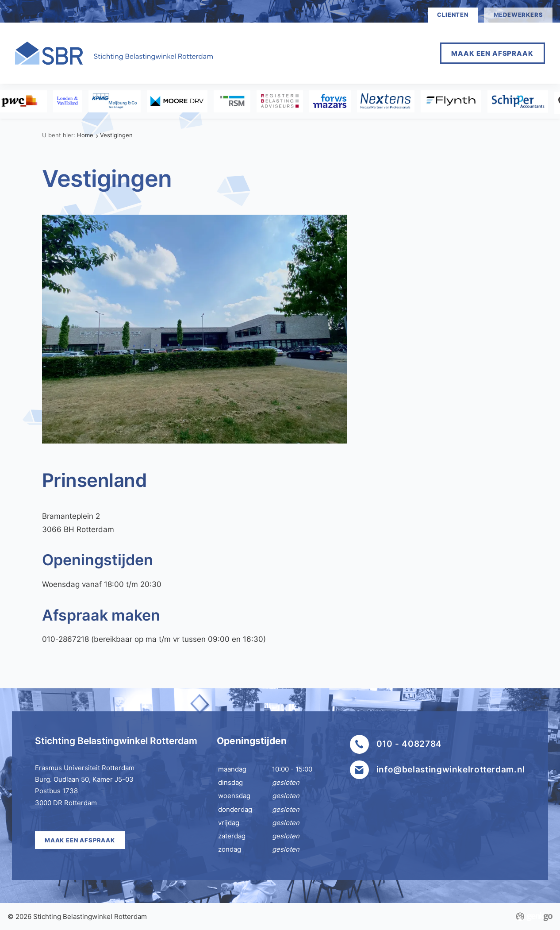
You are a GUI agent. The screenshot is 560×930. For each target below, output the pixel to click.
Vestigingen (116, 135)
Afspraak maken (340, 53)
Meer (404, 53)
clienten (453, 15)
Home (278, 53)
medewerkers (518, 15)
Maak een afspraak (492, 53)
